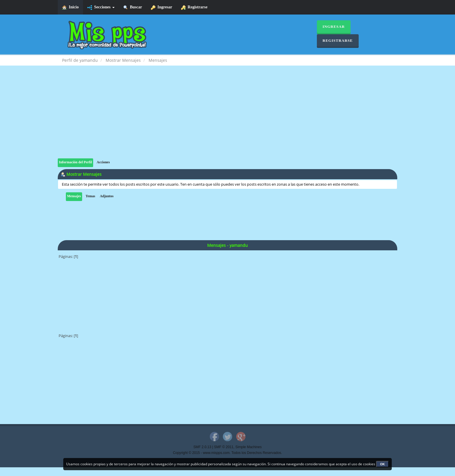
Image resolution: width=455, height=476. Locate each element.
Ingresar (162, 7)
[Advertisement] (228, 118)
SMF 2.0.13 (202, 447)
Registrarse (194, 7)
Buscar (133, 7)
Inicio (70, 7)
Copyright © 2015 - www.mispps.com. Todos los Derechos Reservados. (228, 453)
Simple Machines (249, 447)
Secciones (101, 7)
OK (383, 464)
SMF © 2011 (224, 447)
